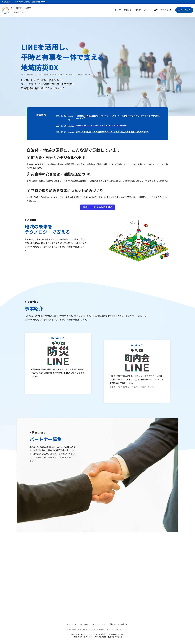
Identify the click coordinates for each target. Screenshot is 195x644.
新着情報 (165, 10)
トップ (118, 10)
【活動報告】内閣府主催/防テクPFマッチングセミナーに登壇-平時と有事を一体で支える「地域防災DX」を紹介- (118, 117)
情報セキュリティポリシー (119, 624)
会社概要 (127, 10)
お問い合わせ (184, 10)
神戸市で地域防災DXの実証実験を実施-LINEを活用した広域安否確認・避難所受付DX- (112, 132)
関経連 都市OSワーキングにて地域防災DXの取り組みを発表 (101, 125)
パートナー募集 (151, 10)
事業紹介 (138, 10)
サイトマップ (71, 624)
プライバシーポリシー (99, 624)
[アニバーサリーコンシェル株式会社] (17, 10)
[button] (171, 10)
